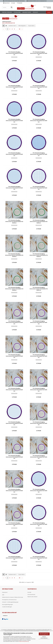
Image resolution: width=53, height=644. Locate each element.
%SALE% (49, 12)
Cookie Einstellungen (7, 607)
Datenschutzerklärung (24, 641)
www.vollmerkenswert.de (8, 23)
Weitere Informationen (44, 637)
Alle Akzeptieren (44, 634)
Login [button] (13, 3)
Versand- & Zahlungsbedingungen (10, 602)
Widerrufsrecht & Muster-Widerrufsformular (13, 597)
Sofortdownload (31, 595)
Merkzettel (20, 3)
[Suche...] (12, 7)
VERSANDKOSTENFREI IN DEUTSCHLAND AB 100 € (37, 1)
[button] (6, 3)
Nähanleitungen (27, 12)
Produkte (35, 12)
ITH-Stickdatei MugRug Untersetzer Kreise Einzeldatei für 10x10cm (39, 222)
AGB (3, 595)
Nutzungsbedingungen (8, 605)
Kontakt (29, 592)
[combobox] (13, 26)
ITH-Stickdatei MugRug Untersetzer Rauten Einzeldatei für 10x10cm (14, 255)
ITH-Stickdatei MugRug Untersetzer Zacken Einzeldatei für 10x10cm (39, 255)
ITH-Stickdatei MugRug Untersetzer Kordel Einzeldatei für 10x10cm (14, 222)
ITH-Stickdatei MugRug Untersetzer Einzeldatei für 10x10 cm (14, 53)
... (17, 29)
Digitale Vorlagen (7, 12)
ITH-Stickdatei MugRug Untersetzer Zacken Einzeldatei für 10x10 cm (39, 289)
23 (20, 29)
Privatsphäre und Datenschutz (9, 600)
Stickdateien (17, 12)
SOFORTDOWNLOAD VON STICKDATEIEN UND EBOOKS (14, 1)
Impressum (5, 592)
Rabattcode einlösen (32, 597)
